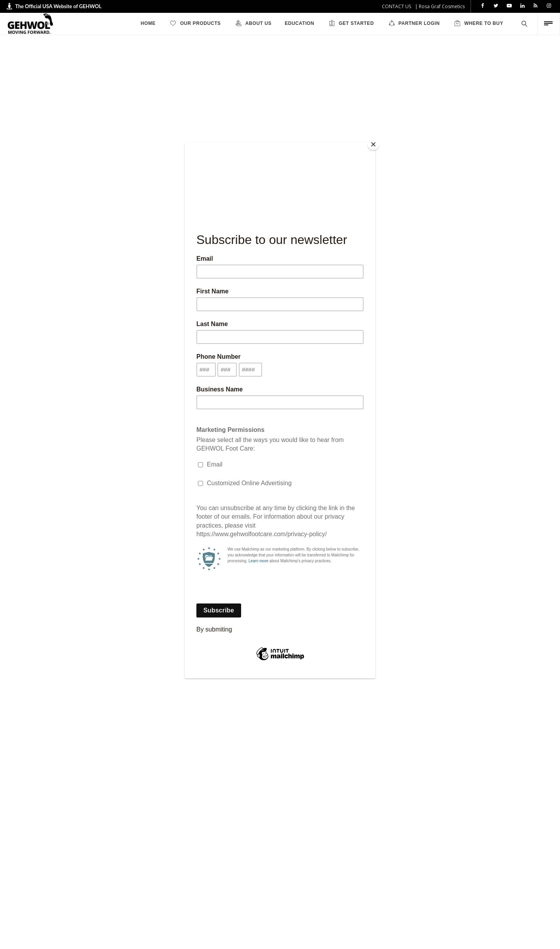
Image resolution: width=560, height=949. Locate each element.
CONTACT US (396, 6)
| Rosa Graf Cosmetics (440, 6)
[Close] (373, 144)
